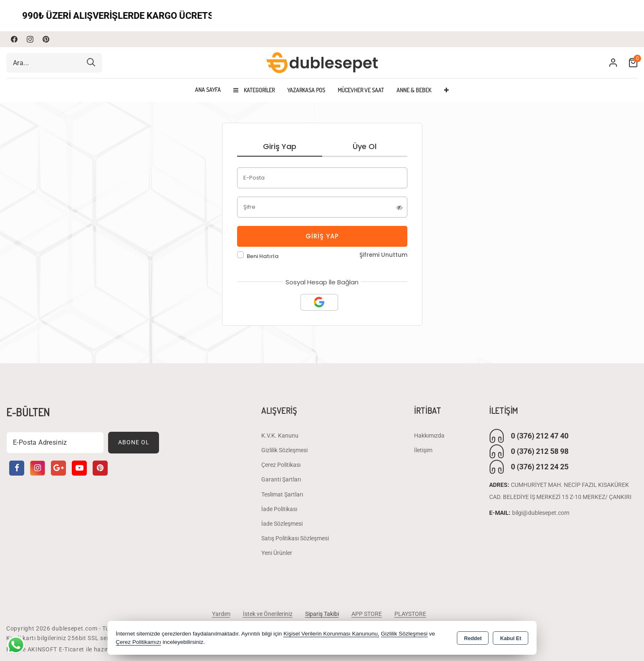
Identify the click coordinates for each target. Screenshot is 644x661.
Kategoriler (254, 90)
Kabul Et (511, 638)
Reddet (473, 638)
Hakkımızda (429, 436)
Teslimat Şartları (282, 494)
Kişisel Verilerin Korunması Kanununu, (331, 634)
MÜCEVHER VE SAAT (361, 90)
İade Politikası (279, 509)
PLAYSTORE (410, 614)
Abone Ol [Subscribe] (134, 442)
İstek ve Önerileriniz (268, 614)
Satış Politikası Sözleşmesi (295, 538)
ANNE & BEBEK (414, 90)
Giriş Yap (280, 146)
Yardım (221, 614)
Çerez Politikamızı (138, 642)
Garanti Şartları (281, 479)
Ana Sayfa (208, 90)
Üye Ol (365, 146)
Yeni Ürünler (277, 553)
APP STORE (367, 614)
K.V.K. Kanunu (280, 436)
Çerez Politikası (281, 465)
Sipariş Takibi (322, 614)
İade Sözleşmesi (282, 524)
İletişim (423, 450)
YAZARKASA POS (306, 90)
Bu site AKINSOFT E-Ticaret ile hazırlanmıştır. (71, 649)
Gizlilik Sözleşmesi (284, 450)
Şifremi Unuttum (383, 255)
